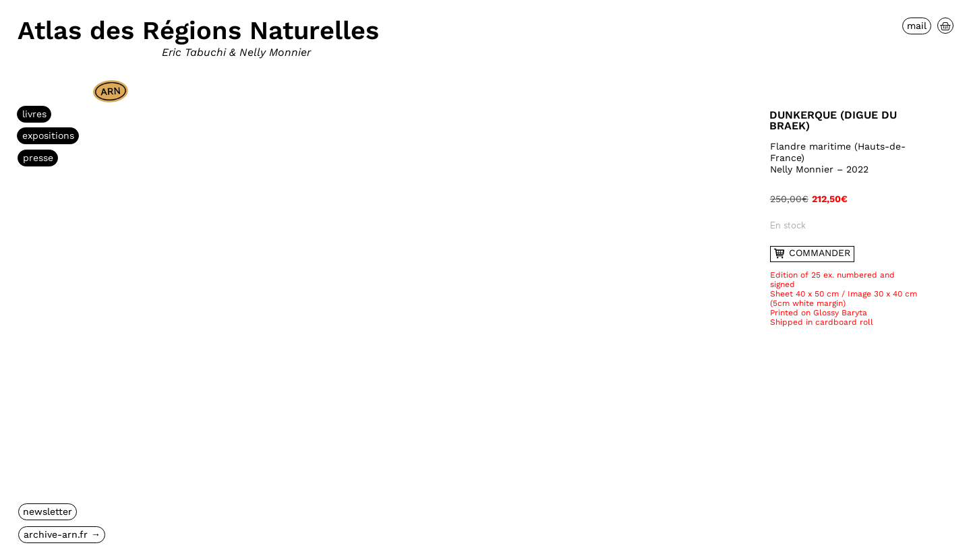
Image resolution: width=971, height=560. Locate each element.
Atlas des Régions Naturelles (198, 30)
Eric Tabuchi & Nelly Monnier (236, 52)
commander (813, 253)
